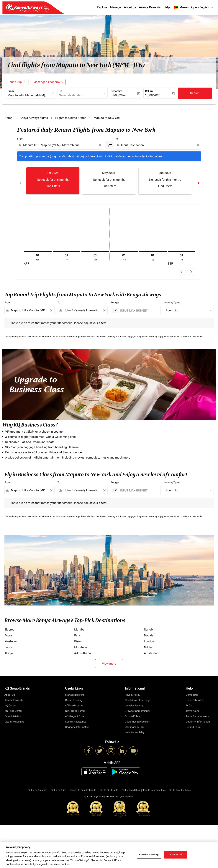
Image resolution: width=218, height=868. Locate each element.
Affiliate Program (75, 701)
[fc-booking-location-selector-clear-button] (53, 93)
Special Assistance (76, 718)
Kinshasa (11, 637)
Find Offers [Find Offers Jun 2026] (165, 186)
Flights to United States (71, 118)
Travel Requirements (197, 712)
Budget (115, 298)
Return (149, 91)
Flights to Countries (37, 786)
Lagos (9, 643)
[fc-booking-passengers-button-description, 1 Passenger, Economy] (45, 82)
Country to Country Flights (83, 786)
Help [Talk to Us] (195, 696)
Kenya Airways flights (34, 118)
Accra (8, 631)
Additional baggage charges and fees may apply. (140, 332)
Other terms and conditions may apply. (183, 332)
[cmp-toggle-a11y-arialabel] (109, 145)
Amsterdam (152, 649)
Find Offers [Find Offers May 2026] (109, 186)
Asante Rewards (150, 7)
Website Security (134, 701)
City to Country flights (180, 786)
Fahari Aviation (13, 712)
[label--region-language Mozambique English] (194, 7)
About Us (130, 7)
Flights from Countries (154, 786)
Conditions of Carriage (138, 696)
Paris (77, 631)
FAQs (189, 701)
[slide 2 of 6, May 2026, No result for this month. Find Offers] (109, 181)
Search (195, 93)
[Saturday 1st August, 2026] (153, 247)
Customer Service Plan (137, 718)
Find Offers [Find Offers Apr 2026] (53, 186)
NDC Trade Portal (75, 707)
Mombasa (81, 643)
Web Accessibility (135, 728)
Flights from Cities (131, 786)
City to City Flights (109, 786)
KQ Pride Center (13, 707)
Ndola (148, 643)
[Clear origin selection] (101, 145)
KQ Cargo (10, 701)
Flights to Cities (58, 786)
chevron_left (182, 268)
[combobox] (29, 95)
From (11, 91)
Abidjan (9, 649)
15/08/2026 (153, 95)
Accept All (176, 854)
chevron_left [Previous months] (20, 181)
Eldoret (9, 625)
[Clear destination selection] (199, 145)
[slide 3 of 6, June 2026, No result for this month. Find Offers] (165, 181)
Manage (115, 7)
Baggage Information (77, 723)
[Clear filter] (51, 306)
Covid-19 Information (198, 718)
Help (167, 7)
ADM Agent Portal (75, 712)
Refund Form (193, 723)
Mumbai (80, 625)
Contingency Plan (135, 723)
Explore (102, 7)
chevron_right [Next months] (198, 181)
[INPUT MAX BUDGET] (138, 306)
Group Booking (74, 696)
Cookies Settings (149, 854)
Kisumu (79, 637)
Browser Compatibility (137, 707)
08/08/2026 (118, 95)
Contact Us (192, 691)
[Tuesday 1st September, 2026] (182, 247)
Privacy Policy (132, 691)
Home (8, 118)
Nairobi (149, 625)
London (149, 637)
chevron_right (191, 268)
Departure (116, 91)
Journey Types (172, 298)
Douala (149, 631)
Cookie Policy (132, 712)
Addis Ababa (83, 649)
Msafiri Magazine (14, 718)
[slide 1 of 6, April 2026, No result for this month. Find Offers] (53, 181)
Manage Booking (75, 691)
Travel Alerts (193, 707)
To (61, 91)
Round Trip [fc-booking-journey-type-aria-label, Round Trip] (15, 82)
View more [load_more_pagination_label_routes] (109, 659)
